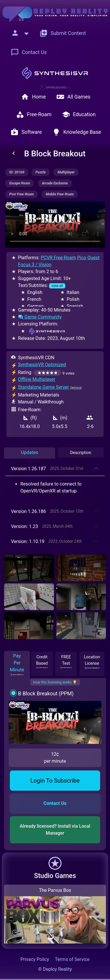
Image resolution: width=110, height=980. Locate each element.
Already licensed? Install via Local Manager (56, 830)
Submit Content (63, 33)
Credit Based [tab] (42, 662)
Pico (82, 258)
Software (26, 132)
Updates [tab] (29, 452)
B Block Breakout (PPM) (46, 693)
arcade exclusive (55, 183)
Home (33, 97)
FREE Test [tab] (66, 662)
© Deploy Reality (55, 969)
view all (57, 286)
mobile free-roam (60, 194)
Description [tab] (81, 453)
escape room (20, 183)
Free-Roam (34, 114)
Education (79, 114)
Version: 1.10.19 (46, 541)
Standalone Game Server (44, 387)
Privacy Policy (35, 959)
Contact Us (29, 52)
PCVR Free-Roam (58, 258)
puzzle (40, 172)
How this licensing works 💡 (55, 682)
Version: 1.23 (42, 526)
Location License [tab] (92, 662)
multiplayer (66, 172)
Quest (93, 258)
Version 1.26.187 (47, 469)
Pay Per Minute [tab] (17, 665)
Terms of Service (72, 959)
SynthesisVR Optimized (42, 365)
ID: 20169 (17, 172)
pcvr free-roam (21, 194)
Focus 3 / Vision (35, 265)
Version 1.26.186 (47, 511)
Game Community (40, 317)
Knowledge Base (77, 132)
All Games (73, 97)
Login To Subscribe (55, 781)
